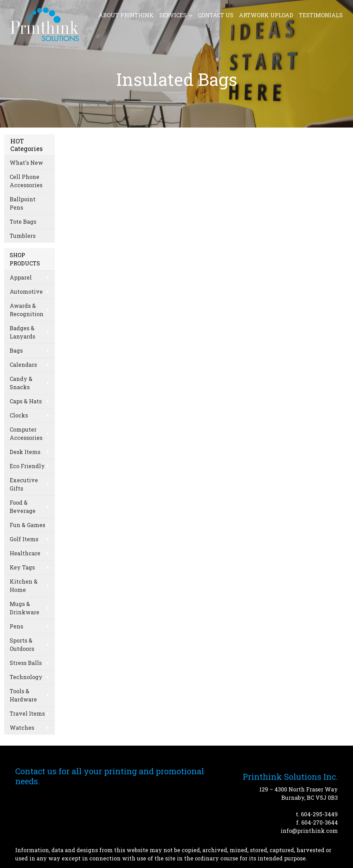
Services (173, 15)
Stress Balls (26, 663)
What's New (26, 163)
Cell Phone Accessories (26, 181)
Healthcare (25, 553)
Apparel (21, 277)
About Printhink (126, 15)
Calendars (23, 365)
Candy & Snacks (21, 383)
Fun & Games (27, 525)
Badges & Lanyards (22, 332)
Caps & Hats (26, 401)
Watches (22, 728)
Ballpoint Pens (23, 203)
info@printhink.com (309, 831)
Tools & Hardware (23, 695)
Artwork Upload (266, 15)
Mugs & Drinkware (24, 608)
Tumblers (23, 236)
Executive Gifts (24, 484)
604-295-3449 (319, 814)
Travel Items (27, 713)
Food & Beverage (23, 507)
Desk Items (25, 452)
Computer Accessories (26, 433)
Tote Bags (23, 221)
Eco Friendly (27, 466)
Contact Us (216, 15)
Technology (26, 677)
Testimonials (321, 15)
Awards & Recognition (27, 310)
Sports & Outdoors (22, 644)
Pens (16, 626)
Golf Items (24, 539)
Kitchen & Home (24, 586)
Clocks (19, 415)
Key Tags (22, 567)
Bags (16, 350)
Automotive (26, 291)
